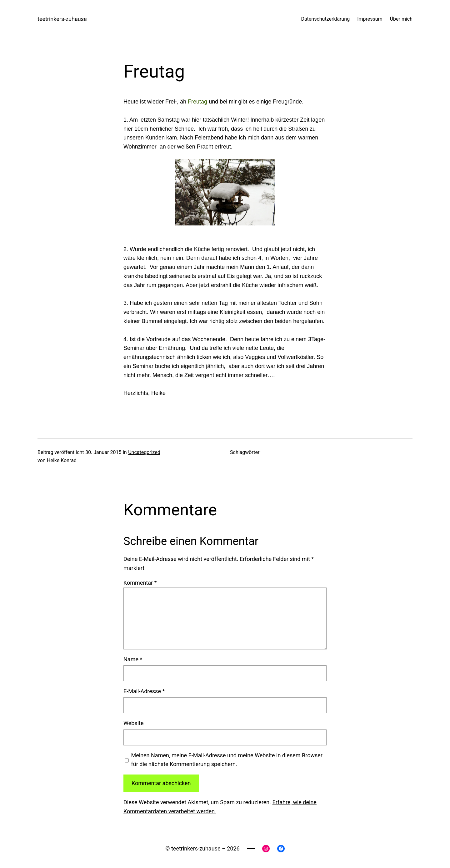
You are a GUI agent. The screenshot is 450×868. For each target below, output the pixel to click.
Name (133, 659)
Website (133, 723)
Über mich (401, 19)
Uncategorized (144, 452)
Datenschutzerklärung (325, 19)
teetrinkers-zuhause (62, 19)
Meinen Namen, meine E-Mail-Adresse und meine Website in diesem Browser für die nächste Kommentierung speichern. (227, 760)
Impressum (370, 19)
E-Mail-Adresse (144, 691)
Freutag (198, 102)
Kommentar (140, 583)
